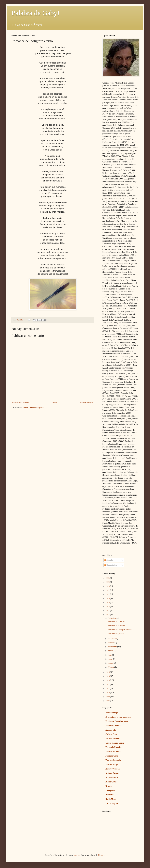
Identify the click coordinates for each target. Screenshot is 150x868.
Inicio (55, 403)
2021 (108, 594)
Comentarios (110, 565)
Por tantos (110, 795)
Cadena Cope (111, 734)
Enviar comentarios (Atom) (34, 408)
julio (110, 655)
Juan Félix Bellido (113, 726)
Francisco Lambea (113, 752)
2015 (108, 672)
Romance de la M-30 (116, 622)
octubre (111, 643)
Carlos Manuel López (115, 743)
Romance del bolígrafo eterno (119, 630)
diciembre (112, 618)
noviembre (112, 639)
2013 (108, 680)
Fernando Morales (113, 747)
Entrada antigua (87, 403)
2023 (108, 586)
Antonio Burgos (112, 773)
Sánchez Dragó (112, 765)
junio (110, 659)
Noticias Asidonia (113, 739)
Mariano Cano (112, 756)
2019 (108, 603)
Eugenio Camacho (113, 760)
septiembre (113, 647)
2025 (108, 578)
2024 (108, 582)
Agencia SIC (111, 730)
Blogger (101, 855)
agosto (111, 651)
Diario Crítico (111, 782)
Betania (109, 786)
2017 (108, 611)
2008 (108, 701)
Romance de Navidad (116, 626)
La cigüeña (110, 790)
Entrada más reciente (21, 403)
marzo (111, 663)
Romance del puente (116, 633)
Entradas (109, 560)
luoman (77, 855)
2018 (108, 607)
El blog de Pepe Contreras (117, 721)
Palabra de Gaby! (36, 13)
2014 (108, 676)
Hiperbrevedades (113, 769)
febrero (111, 667)
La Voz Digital (112, 803)
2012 (108, 684)
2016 (108, 615)
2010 (108, 693)
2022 (108, 590)
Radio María (111, 799)
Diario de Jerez (112, 777)
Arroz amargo (112, 713)
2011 (108, 688)
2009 (108, 697)
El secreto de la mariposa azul (118, 717)
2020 (108, 598)
